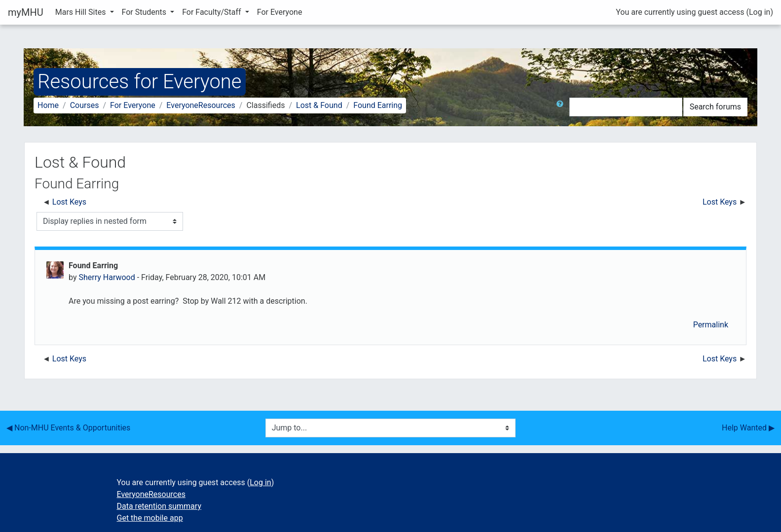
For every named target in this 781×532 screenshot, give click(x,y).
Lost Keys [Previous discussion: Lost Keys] (69, 202)
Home (48, 105)
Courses (85, 105)
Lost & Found (319, 105)
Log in (760, 12)
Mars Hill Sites (82, 12)
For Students (145, 12)
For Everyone (280, 12)
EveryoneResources (201, 105)
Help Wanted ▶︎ (748, 428)
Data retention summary (159, 506)
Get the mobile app (150, 518)
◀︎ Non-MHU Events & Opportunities (68, 428)
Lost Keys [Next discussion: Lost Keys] (720, 202)
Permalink (711, 325)
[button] (562, 107)
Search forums (715, 107)
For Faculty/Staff (213, 12)
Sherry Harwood (107, 277)
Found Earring (378, 105)
